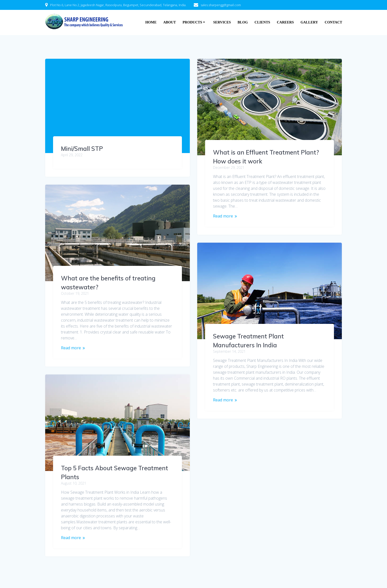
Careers (285, 22)
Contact (334, 22)
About (169, 22)
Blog (243, 22)
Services (222, 22)
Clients (262, 22)
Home (151, 22)
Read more (223, 216)
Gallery (309, 22)
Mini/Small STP (82, 149)
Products (192, 22)
